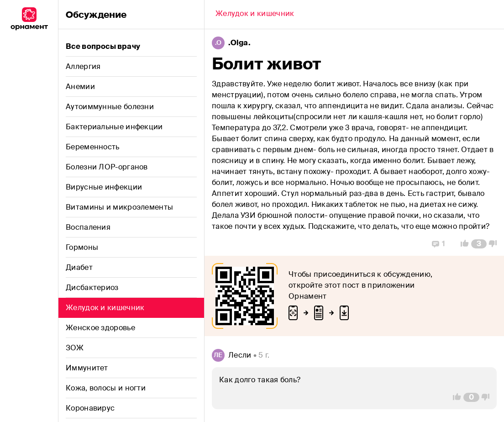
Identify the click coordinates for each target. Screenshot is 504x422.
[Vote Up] (462, 244)
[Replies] (438, 244)
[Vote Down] (495, 244)
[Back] (255, 15)
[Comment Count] (479, 244)
